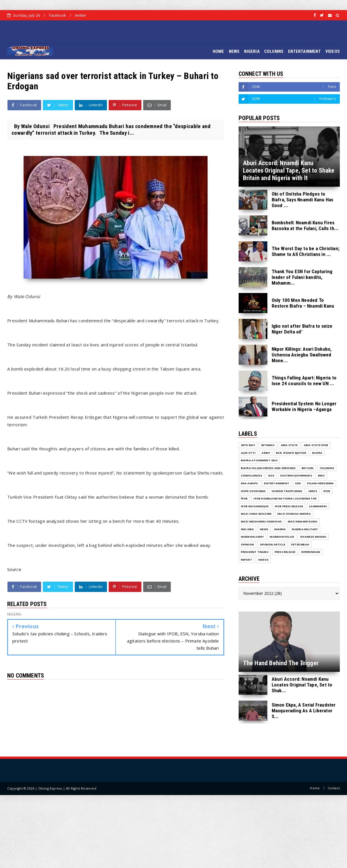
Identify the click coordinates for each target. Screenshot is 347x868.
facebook (57, 15)
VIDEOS (333, 51)
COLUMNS (274, 51)
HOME (218, 51)
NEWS (234, 51)
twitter (81, 15)
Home (315, 788)
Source (14, 569)
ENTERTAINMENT (304, 51)
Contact (334, 788)
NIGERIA (252, 51)
